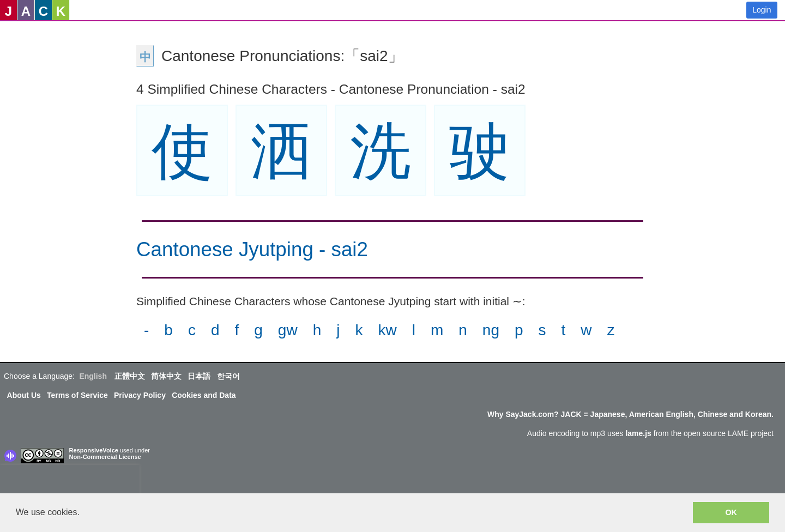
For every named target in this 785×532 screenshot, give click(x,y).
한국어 (228, 376)
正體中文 (130, 376)
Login (762, 10)
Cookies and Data (204, 395)
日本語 (199, 376)
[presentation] (70, 481)
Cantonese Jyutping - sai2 (252, 249)
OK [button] (731, 512)
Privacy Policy (140, 395)
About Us (24, 395)
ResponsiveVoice (94, 450)
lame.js (638, 433)
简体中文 (166, 376)
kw (387, 330)
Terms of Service (77, 395)
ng (491, 330)
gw (288, 330)
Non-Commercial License (105, 457)
